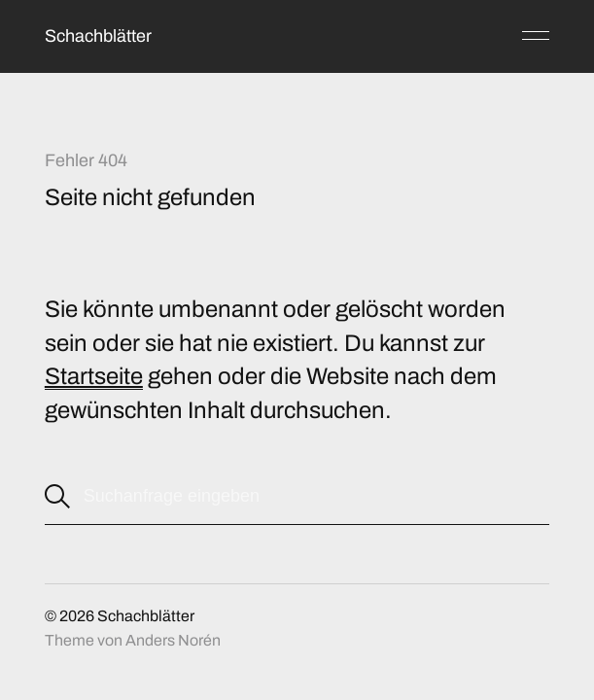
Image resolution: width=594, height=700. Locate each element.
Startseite (94, 376)
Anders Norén (173, 640)
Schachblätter (98, 36)
